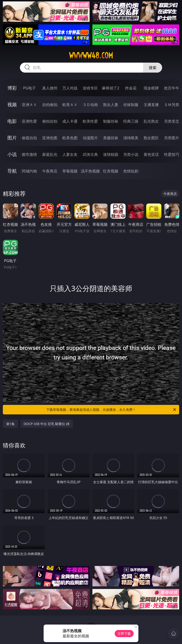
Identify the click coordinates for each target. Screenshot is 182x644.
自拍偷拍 (50, 105)
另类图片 (172, 138)
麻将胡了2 (111, 88)
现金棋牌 (151, 88)
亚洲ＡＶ (29, 105)
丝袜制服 (131, 105)
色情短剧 (131, 171)
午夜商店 (50, 171)
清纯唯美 (131, 138)
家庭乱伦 (50, 154)
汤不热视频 (90, 171)
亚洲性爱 (29, 121)
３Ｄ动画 (90, 105)
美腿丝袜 (111, 138)
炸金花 (131, 88)
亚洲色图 (50, 138)
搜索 (153, 68)
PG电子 (29, 88)
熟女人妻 (111, 105)
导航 (12, 171)
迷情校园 (111, 154)
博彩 (12, 88)
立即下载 (124, 633)
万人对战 (70, 88)
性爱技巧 (172, 154)
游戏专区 (90, 88)
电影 (12, 121)
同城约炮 (29, 171)
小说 (12, 154)
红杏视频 (111, 171)
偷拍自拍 (50, 121)
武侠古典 (90, 154)
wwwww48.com (91, 56)
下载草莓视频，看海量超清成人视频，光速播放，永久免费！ (111, 410)
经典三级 (131, 121)
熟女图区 (151, 138)
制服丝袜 (111, 121)
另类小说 (131, 154)
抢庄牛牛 (172, 88)
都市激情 (29, 154)
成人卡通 (70, 121)
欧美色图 (70, 138)
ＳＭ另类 (172, 105)
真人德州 (50, 88)
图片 (12, 138)
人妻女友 (70, 154)
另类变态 (172, 121)
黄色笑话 (151, 154)
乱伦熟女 (151, 121)
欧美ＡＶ (70, 105)
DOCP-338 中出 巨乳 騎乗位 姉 (47, 424)
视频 (12, 104)
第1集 (10, 424)
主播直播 (151, 105)
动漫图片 (90, 138)
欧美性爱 (90, 121)
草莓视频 (70, 171)
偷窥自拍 (29, 138)
